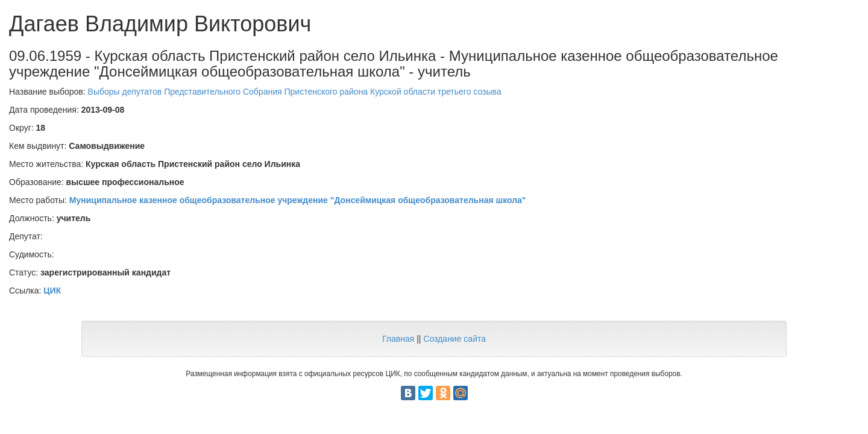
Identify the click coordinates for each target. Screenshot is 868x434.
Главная (398, 339)
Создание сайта (454, 339)
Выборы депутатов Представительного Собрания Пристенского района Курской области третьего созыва (295, 92)
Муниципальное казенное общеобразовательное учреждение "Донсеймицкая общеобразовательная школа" (298, 200)
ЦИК (52, 291)
